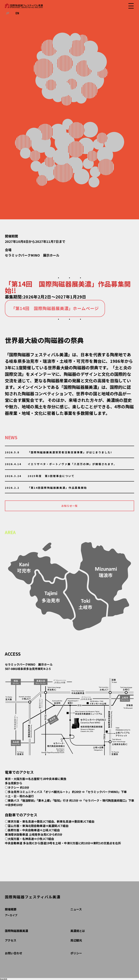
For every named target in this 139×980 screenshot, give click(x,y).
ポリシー (76, 953)
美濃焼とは (78, 931)
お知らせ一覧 (69, 506)
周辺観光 (76, 940)
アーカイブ (11, 915)
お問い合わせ (14, 953)
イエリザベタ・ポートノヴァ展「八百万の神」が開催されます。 (72, 464)
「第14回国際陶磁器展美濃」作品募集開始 (57, 488)
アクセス (11, 940)
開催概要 (11, 909)
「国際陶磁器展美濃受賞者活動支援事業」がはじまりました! (70, 452)
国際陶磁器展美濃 (16, 931)
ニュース (76, 909)
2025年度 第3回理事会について (51, 476)
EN (17, 13)
